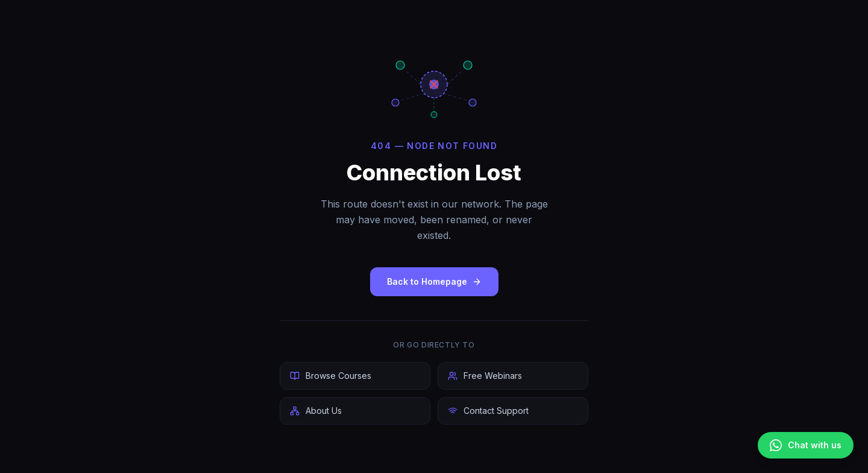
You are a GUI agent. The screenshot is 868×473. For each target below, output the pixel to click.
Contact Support (488, 411)
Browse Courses (331, 376)
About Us (316, 411)
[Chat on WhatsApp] (806, 445)
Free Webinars (485, 376)
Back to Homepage (434, 281)
